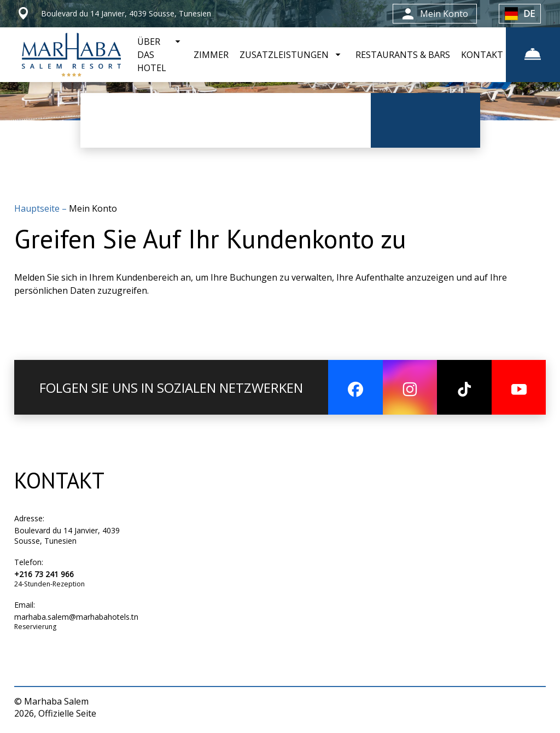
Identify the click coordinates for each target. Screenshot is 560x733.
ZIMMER (211, 55)
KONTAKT (482, 55)
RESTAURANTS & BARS (402, 55)
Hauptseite (38, 208)
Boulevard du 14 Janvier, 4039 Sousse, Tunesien (67, 536)
